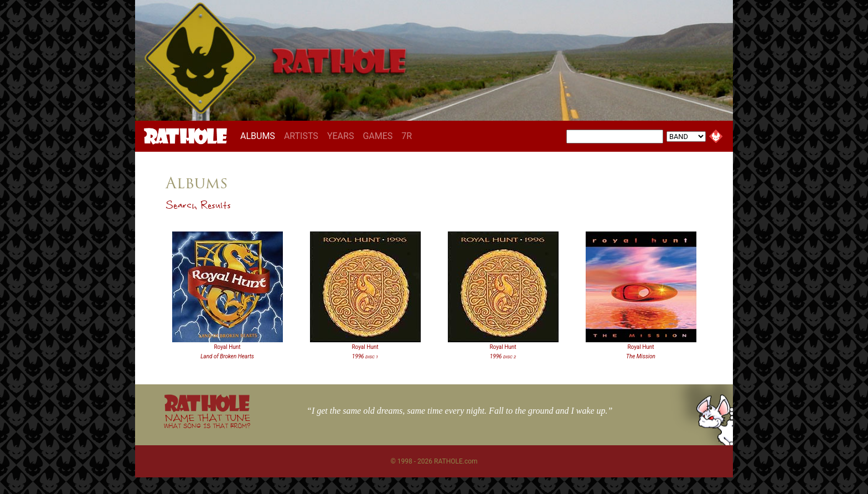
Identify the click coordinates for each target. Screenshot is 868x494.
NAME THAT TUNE (207, 421)
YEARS (341, 136)
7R (407, 136)
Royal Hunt (227, 347)
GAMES (378, 136)
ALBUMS (260, 136)
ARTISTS (301, 136)
